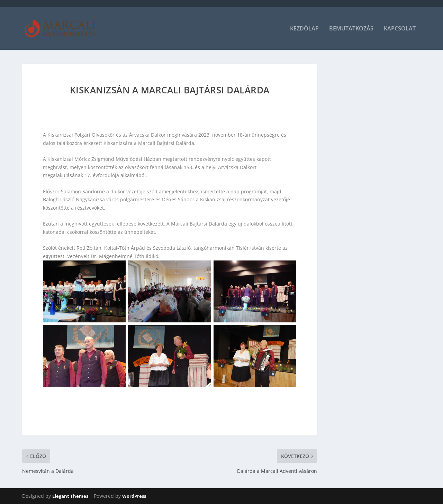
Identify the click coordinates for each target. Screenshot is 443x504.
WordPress (134, 496)
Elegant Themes (70, 496)
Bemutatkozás (351, 29)
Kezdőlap (304, 29)
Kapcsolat (400, 29)
